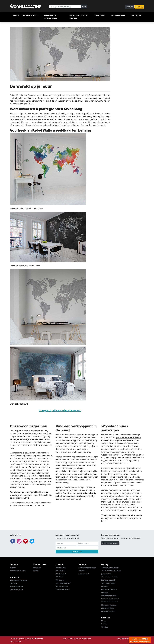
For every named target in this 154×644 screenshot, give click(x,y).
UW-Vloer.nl (60, 580)
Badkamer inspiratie (108, 580)
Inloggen (13, 568)
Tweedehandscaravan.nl (110, 568)
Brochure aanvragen (110, 543)
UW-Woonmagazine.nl (63, 583)
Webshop (100, 16)
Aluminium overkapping (110, 577)
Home (16, 16)
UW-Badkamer (61, 568)
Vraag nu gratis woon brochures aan (60, 410)
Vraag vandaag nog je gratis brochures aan (122, 515)
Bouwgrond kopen (108, 608)
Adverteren (37, 568)
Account (129, 7)
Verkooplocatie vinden (78, 17)
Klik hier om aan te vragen (140, 640)
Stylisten (136, 16)
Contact (36, 571)
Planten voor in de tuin (109, 605)
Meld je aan (77, 552)
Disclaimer (14, 583)
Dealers (104, 624)
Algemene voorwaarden (18, 580)
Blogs (103, 621)
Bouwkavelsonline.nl (63, 589)
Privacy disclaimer (16, 587)
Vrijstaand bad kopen (109, 596)
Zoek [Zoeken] (84, 7)
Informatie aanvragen (51, 17)
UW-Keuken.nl (61, 574)
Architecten (118, 16)
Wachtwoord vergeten (18, 571)
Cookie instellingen (16, 590)
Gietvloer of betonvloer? (110, 602)
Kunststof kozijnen (108, 611)
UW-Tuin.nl (59, 577)
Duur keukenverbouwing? (110, 599)
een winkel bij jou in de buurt (75, 440)
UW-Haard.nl (60, 571)
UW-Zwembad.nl (62, 586)
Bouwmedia (39, 639)
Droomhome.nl (84, 574)
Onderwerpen (29, 16)
